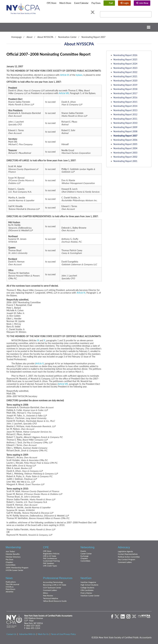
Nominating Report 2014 (125, 106)
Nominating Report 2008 (125, 131)
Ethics (46, 593)
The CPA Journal (12, 584)
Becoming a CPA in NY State (55, 585)
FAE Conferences (50, 558)
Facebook (66, 12)
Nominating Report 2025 (125, 59)
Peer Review (48, 596)
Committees (11, 565)
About (29, 37)
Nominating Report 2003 (125, 153)
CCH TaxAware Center (52, 588)
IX (38, 340)
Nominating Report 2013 (125, 110)
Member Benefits (13, 554)
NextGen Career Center (90, 596)
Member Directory (13, 557)
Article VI (81, 293)
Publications (11, 582)
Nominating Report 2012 (125, 114)
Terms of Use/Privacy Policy (63, 634)
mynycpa (144, 616)
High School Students (89, 585)
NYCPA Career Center (14, 570)
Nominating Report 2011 (125, 119)
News (9, 578)
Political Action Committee (129, 557)
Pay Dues (96, 3)
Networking (87, 547)
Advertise (9, 592)
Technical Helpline (51, 598)
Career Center (86, 554)
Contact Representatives (128, 554)
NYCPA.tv (10, 587)
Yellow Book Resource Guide (55, 601)
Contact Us (11, 634)
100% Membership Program (17, 568)
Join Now (144, 3)
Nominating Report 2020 (125, 81)
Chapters (9, 562)
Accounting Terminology (53, 582)
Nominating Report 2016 (125, 98)
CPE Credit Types (50, 566)
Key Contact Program (127, 559)
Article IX (65, 75)
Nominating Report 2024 (125, 64)
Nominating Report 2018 (125, 89)
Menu (79, 27)
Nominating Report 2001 (125, 161)
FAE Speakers (49, 563)
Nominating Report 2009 (125, 127)
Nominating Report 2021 (125, 76)
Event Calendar (81, 3)
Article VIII (64, 93)
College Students (87, 588)
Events (83, 551)
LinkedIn (77, 12)
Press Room (10, 589)
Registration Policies (51, 554)
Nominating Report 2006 (125, 140)
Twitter (71, 12)
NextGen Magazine (88, 582)
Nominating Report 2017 (125, 93)
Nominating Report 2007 (93, 37)
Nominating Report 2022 (125, 72)
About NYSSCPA (45, 37)
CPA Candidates (87, 590)
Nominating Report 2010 (125, 123)
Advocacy (124, 547)
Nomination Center (67, 37)
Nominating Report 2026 (125, 55)
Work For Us (43, 634)
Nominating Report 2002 (125, 157)
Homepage (16, 37)
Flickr (88, 12)
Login (126, 3)
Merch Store (65, 3)
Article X (40, 363)
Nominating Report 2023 (125, 68)
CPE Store (52, 3)
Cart (111, 3)
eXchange (93, 12)
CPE (46, 547)
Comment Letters (125, 562)
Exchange (84, 556)
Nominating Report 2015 (125, 102)
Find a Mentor (86, 593)
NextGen (86, 578)
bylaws (79, 75)
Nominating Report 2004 (125, 148)
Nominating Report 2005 (125, 144)
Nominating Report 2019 (125, 85)
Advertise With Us (27, 634)
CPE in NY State (50, 556)
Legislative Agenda (125, 551)
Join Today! (10, 551)
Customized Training (51, 561)
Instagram (83, 12)
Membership (13, 547)
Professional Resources (58, 578)
